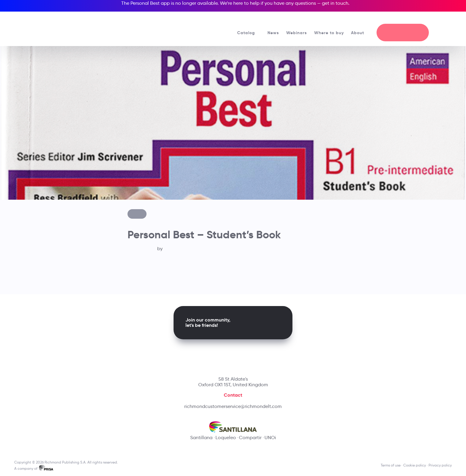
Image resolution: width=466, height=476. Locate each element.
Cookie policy (415, 465)
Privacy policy (440, 465)
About (360, 33)
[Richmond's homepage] (63, 27)
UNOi (270, 438)
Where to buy (329, 33)
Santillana (201, 438)
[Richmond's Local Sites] (421, 18)
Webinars (297, 33)
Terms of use (391, 465)
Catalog (249, 33)
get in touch (335, 3)
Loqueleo (226, 438)
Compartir (250, 438)
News (273, 33)
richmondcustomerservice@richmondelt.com (233, 406)
